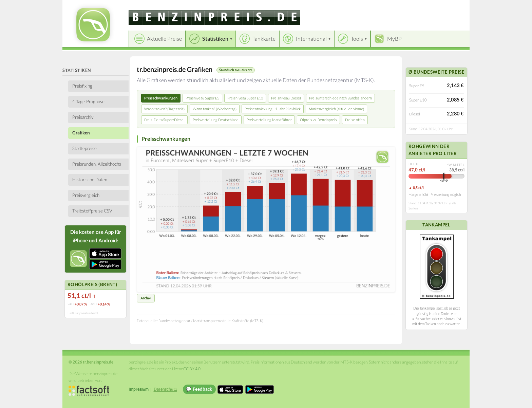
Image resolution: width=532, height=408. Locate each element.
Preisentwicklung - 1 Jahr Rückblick (273, 109)
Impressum (139, 389)
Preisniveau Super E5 (202, 98)
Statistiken (215, 39)
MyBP (394, 39)
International (311, 39)
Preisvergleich (86, 195)
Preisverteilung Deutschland (216, 120)
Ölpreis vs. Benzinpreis (318, 120)
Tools (357, 39)
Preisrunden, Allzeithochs (97, 164)
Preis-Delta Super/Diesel (164, 120)
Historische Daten (90, 180)
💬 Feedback (199, 389)
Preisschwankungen (161, 98)
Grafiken (81, 133)
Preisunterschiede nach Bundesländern (340, 98)
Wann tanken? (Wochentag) (215, 109)
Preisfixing (82, 86)
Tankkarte (264, 39)
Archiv (146, 298)
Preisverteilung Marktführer (269, 120)
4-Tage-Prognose (88, 101)
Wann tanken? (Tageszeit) (164, 109)
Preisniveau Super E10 (245, 98)
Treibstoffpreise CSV (92, 211)
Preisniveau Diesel (286, 98)
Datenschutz (165, 389)
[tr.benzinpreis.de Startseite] (93, 25)
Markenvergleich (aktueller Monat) (336, 109)
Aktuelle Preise (164, 39)
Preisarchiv (83, 117)
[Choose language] (418, 7)
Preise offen (355, 120)
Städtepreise (84, 148)
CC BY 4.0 (192, 369)
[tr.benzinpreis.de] (214, 18)
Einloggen (453, 7)
